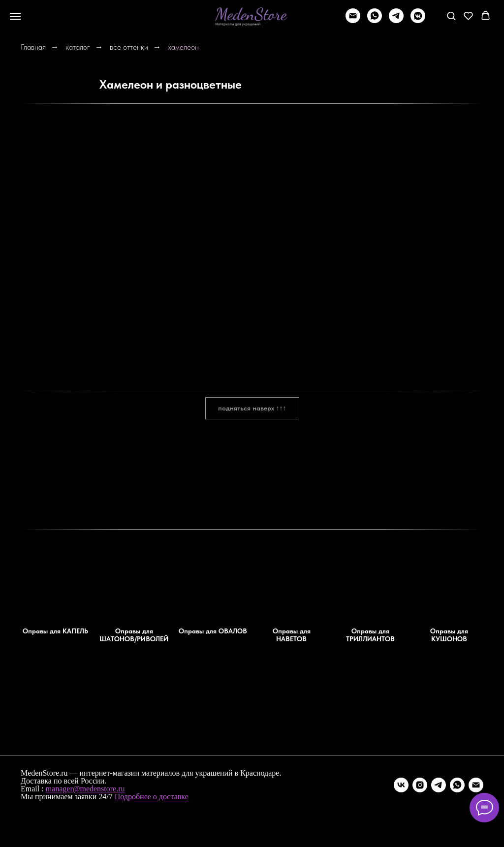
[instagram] (420, 785)
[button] (451, 16)
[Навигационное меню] (15, 16)
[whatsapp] (375, 20)
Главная (33, 47)
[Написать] (353, 20)
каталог (78, 47)
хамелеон (183, 47)
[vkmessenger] (418, 20)
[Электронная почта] (476, 785)
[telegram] (396, 20)
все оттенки (129, 47)
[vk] (401, 785)
